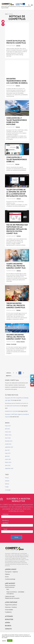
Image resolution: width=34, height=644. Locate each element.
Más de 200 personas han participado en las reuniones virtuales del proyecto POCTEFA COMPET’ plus (17, 229)
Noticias (18, 46)
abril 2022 (7, 429)
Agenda (8, 622)
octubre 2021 (8, 444)
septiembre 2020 (9, 468)
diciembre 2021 (9, 441)
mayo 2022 (8, 426)
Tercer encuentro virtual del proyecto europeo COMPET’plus (16, 305)
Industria (23, 342)
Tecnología (14, 344)
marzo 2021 (8, 459)
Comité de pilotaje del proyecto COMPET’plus (16, 42)
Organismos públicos (11, 605)
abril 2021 (7, 456)
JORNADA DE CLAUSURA (11, 411)
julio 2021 (7, 450)
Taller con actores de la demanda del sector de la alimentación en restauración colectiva (17, 193)
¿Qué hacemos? (10, 583)
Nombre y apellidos (5, 522)
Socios (7, 577)
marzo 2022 (8, 432)
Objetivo (7, 574)
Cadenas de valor (10, 596)
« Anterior (8, 373)
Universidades (9, 610)
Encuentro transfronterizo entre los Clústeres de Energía (17, 81)
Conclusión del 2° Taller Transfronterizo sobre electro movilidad (17, 121)
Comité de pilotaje (10, 579)
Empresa (5, 514)
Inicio (6, 14)
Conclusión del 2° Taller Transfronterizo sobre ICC (17, 160)
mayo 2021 (8, 453)
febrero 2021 (8, 462)
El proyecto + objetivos (11, 572)
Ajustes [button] (4, 641)
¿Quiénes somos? (11, 569)
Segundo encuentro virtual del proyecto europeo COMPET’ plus (16, 337)
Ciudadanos (8, 612)
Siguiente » (9, 376)
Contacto (8, 629)
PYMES (7, 487)
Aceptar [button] (10, 640)
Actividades (9, 616)
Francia (18, 342)
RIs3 (8, 589)
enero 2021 (8, 465)
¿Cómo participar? (11, 602)
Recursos (8, 626)
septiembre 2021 (9, 447)
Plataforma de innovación (12, 598)
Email (5, 529)
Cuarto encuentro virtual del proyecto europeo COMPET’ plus (16, 266)
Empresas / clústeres (11, 607)
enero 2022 (8, 438)
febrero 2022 (8, 435)
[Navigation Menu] (32, 5)
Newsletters (9, 619)
